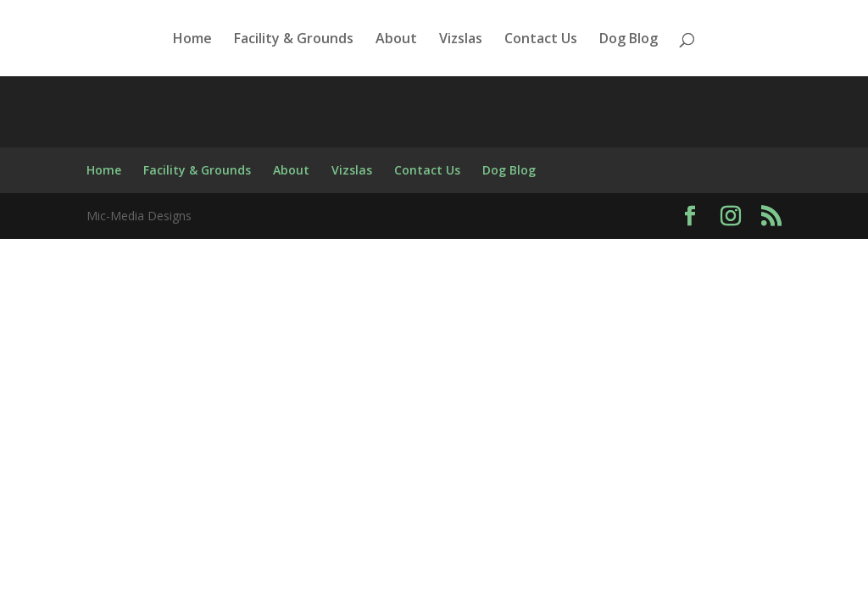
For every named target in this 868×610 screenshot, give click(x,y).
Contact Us (541, 40)
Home (192, 40)
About (396, 40)
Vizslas (461, 40)
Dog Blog (629, 40)
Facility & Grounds (294, 40)
